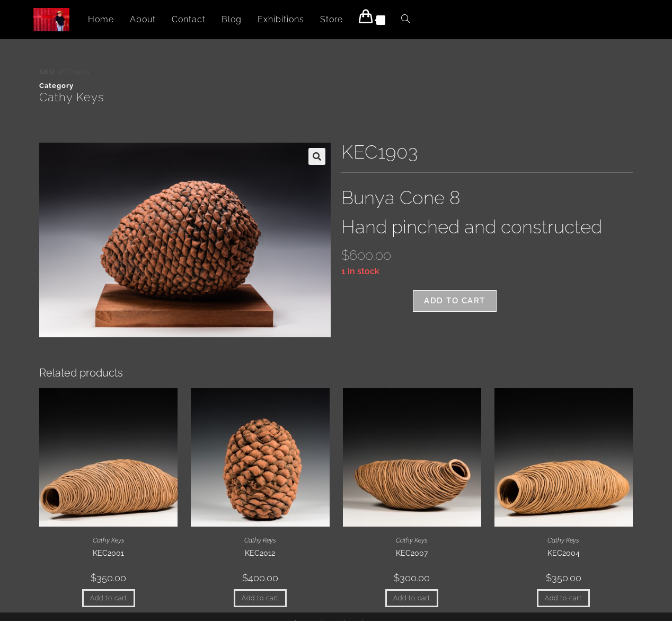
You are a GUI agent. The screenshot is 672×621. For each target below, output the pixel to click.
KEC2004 (564, 553)
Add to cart (455, 301)
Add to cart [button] (109, 598)
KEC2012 (260, 553)
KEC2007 (412, 553)
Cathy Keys (72, 97)
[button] (317, 156)
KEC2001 (108, 553)
